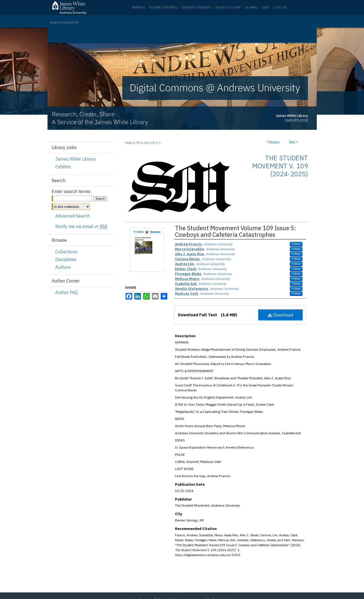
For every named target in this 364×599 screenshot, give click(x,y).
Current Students (196, 7)
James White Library (76, 159)
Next (292, 142)
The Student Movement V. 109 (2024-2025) (280, 166)
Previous (274, 142)
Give (265, 7)
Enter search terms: (71, 191)
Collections (66, 252)
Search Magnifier (64, 23)
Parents (138, 7)
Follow (296, 244)
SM (138, 143)
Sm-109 (150, 143)
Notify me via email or (81, 226)
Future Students (163, 7)
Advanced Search (72, 216)
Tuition (280, 7)
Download (280, 315)
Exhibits (63, 167)
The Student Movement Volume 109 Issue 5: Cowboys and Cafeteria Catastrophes (236, 231)
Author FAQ (66, 292)
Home (129, 143)
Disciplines (66, 259)
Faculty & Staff (228, 7)
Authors (63, 267)
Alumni (251, 7)
